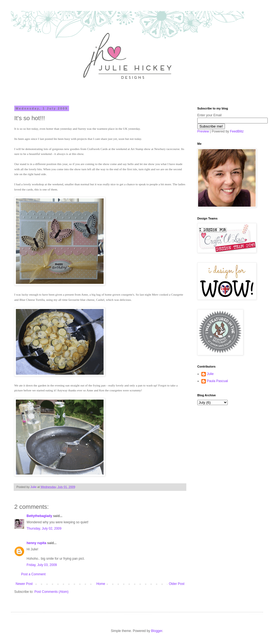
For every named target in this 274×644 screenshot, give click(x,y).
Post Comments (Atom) (51, 592)
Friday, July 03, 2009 (42, 565)
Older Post (177, 584)
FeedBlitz (237, 131)
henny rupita (36, 543)
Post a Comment (33, 574)
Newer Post (24, 584)
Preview (203, 131)
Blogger (157, 631)
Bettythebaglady (39, 516)
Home (101, 584)
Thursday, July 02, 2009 (44, 529)
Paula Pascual (217, 381)
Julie (210, 374)
